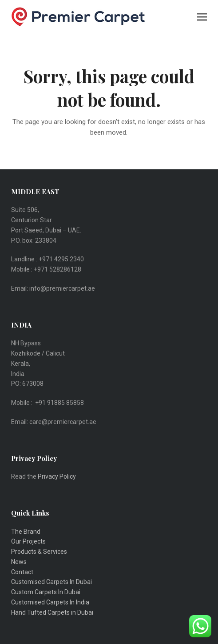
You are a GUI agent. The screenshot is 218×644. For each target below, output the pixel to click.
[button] (202, 17)
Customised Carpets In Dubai (52, 582)
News (19, 562)
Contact (22, 572)
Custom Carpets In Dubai (46, 592)
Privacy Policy (57, 476)
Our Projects (28, 541)
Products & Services (39, 552)
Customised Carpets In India (50, 602)
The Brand (26, 532)
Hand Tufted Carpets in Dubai (52, 612)
